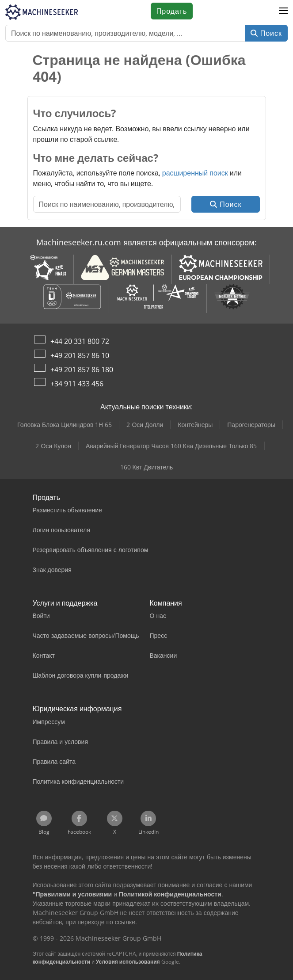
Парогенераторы (251, 425)
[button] (283, 11)
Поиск (266, 33)
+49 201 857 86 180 (82, 370)
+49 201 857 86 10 (80, 355)
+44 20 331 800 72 (80, 341)
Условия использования (128, 962)
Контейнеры (195, 425)
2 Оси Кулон (53, 446)
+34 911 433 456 (77, 384)
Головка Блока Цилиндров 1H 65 (65, 425)
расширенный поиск (195, 173)
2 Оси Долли (145, 425)
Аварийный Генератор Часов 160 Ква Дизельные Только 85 (171, 446)
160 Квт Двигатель (147, 467)
